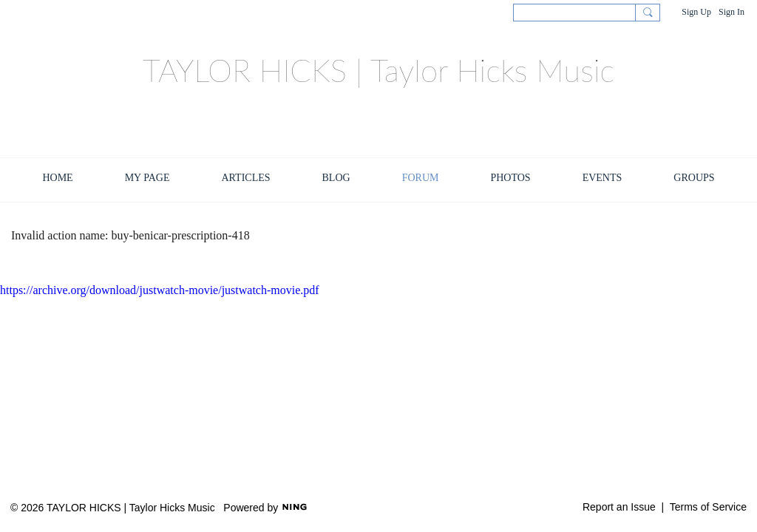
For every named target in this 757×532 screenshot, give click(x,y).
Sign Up (696, 12)
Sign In (731, 12)
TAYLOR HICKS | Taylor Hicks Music (378, 70)
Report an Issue (619, 507)
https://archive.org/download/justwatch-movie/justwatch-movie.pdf (160, 290)
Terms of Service (708, 507)
